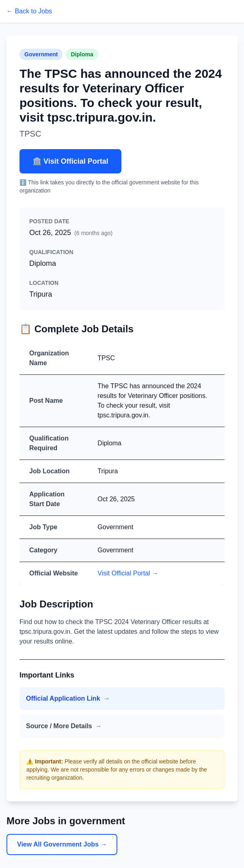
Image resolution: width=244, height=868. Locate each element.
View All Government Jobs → (62, 844)
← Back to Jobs (29, 11)
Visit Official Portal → (128, 573)
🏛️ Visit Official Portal (70, 161)
